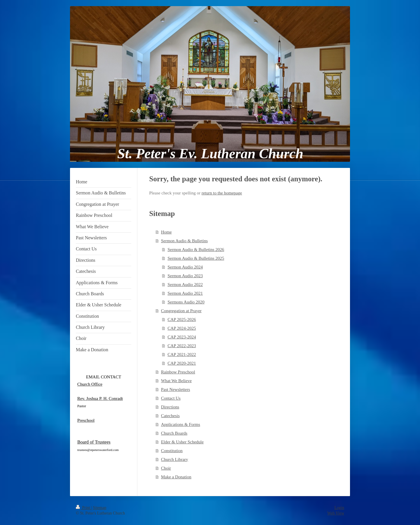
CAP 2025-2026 (182, 319)
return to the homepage (222, 193)
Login (339, 508)
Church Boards (174, 433)
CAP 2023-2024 (182, 337)
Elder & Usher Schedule (182, 442)
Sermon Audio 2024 (185, 267)
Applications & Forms (181, 424)
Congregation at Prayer (181, 311)
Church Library (175, 459)
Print (83, 508)
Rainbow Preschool (178, 372)
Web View (336, 513)
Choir (166, 468)
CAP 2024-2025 (182, 328)
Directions (170, 407)
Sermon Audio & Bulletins (184, 241)
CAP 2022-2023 (182, 346)
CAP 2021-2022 (182, 354)
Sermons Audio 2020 (186, 302)
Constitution (172, 451)
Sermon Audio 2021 (185, 293)
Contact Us (171, 398)
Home (166, 232)
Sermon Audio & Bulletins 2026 (196, 250)
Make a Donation (176, 477)
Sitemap (100, 508)
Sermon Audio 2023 (185, 276)
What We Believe (176, 381)
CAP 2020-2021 (182, 363)
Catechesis (170, 416)
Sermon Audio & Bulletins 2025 (196, 258)
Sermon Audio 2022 (185, 285)
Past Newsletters (176, 389)
